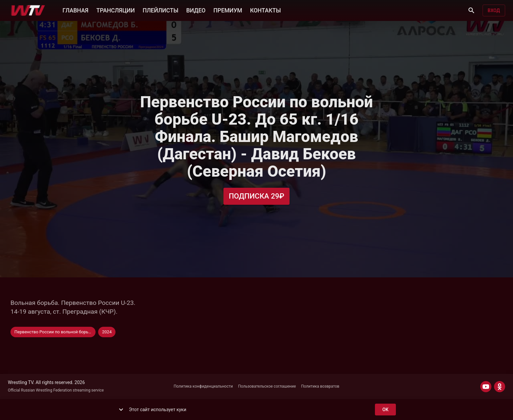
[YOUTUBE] (486, 387)
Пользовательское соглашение (267, 386)
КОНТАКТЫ (265, 10)
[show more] (121, 410)
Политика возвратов (320, 386)
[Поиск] (471, 10)
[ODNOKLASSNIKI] (500, 387)
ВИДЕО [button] (196, 10)
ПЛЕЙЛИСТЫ (160, 10)
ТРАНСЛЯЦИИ (115, 10)
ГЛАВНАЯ (75, 10)
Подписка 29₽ (256, 196)
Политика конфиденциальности (203, 386)
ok (385, 410)
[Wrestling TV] (28, 10)
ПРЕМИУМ (228, 10)
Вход (494, 11)
